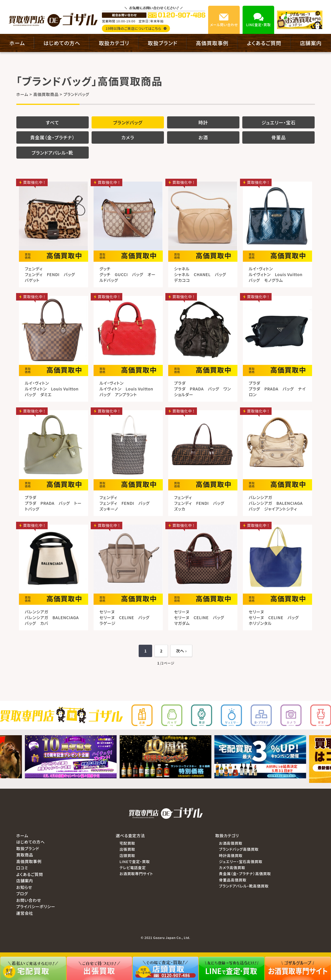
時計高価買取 (231, 855)
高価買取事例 (212, 43)
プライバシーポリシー (36, 906)
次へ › (181, 651)
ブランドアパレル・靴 (52, 153)
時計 (203, 122)
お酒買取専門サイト (136, 874)
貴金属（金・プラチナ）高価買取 (245, 874)
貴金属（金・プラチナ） (52, 137)
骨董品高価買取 (233, 880)
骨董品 (278, 137)
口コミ (22, 868)
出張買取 (127, 849)
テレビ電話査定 (133, 868)
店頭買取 (127, 855)
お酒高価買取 (231, 843)
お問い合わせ (29, 900)
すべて (53, 122)
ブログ (22, 894)
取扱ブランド (163, 43)
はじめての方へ (62, 43)
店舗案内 (311, 43)
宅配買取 (127, 843)
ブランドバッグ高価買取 (239, 849)
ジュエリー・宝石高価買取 (241, 861)
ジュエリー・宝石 (279, 122)
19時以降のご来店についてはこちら (136, 28)
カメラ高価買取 (232, 868)
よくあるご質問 (264, 43)
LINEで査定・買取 (135, 861)
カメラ (128, 137)
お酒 (203, 137)
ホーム (17, 43)
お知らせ (24, 887)
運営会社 (25, 913)
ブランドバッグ (128, 122)
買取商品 (25, 855)
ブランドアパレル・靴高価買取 (244, 886)
